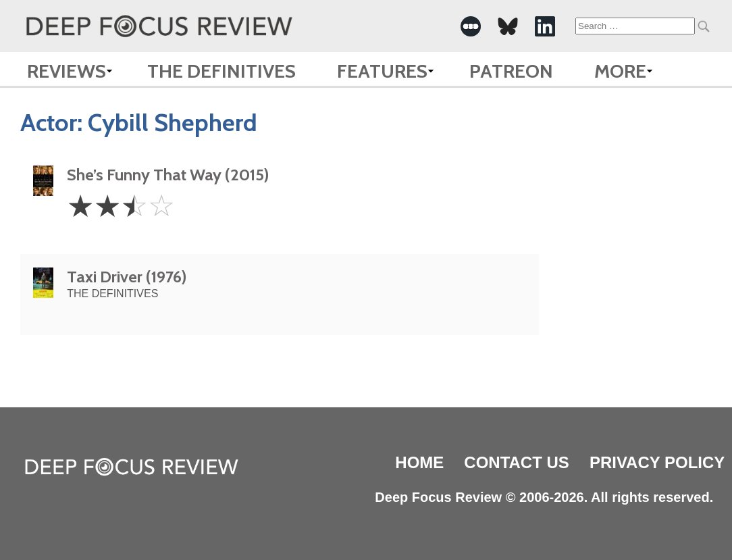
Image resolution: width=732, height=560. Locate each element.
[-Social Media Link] (471, 26)
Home (419, 462)
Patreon (511, 71)
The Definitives (221, 71)
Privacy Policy (657, 462)
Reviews (67, 71)
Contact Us (517, 462)
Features (382, 71)
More (620, 71)
